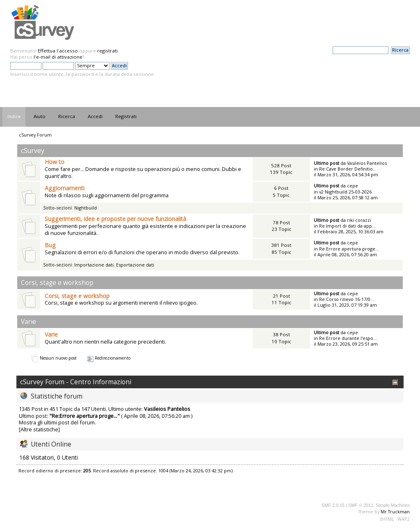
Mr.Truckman (395, 512)
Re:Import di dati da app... (347, 226)
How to (55, 162)
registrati (107, 51)
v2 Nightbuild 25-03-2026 (345, 192)
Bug (50, 245)
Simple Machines (393, 505)
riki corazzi (359, 220)
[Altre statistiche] (39, 429)
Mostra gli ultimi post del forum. (57, 422)
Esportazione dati (135, 265)
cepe (353, 186)
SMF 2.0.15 (333, 505)
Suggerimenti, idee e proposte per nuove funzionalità (115, 219)
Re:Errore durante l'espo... (348, 338)
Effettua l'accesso (58, 51)
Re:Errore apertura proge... (349, 249)
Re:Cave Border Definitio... (348, 169)
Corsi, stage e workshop (77, 296)
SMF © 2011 (361, 505)
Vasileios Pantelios (367, 163)
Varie (51, 334)
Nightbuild (86, 208)
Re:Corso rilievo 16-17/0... (347, 299)
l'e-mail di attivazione (58, 57)
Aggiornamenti (65, 188)
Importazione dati (94, 265)
